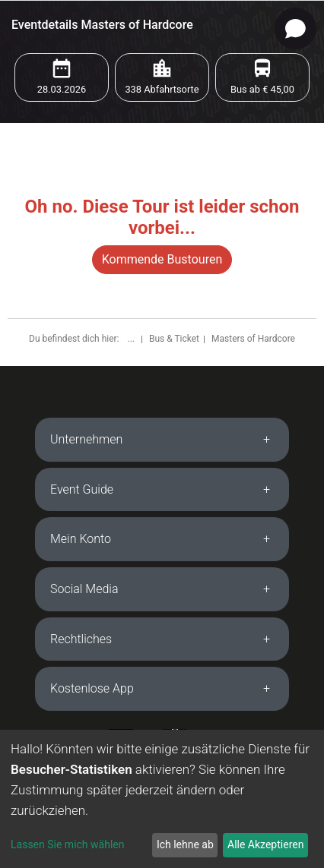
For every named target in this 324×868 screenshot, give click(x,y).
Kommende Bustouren (162, 259)
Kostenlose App (92, 688)
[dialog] (162, 799)
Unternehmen (86, 439)
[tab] (162, 440)
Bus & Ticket (174, 339)
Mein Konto (81, 539)
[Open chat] (295, 28)
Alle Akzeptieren (265, 844)
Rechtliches (81, 639)
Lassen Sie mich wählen (67, 844)
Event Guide (82, 489)
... (132, 339)
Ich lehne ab (185, 844)
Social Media (84, 589)
